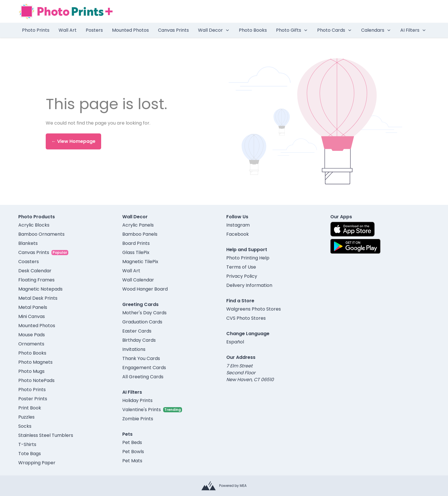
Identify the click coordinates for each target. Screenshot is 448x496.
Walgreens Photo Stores (254, 309)
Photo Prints (36, 30)
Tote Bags (30, 454)
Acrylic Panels (138, 225)
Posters (94, 30)
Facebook (238, 234)
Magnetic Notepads (40, 289)
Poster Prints (33, 399)
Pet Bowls (133, 452)
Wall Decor (214, 30)
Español (235, 342)
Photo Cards (335, 30)
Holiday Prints (137, 400)
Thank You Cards (141, 358)
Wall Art (68, 30)
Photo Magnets (35, 362)
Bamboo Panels (140, 234)
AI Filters (413, 30)
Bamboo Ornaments (41, 234)
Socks (25, 426)
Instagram (238, 225)
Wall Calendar (138, 280)
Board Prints (136, 243)
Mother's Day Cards (144, 313)
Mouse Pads (32, 335)
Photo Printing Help (248, 258)
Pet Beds (132, 442)
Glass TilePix (136, 252)
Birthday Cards (139, 340)
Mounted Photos (130, 30)
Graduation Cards (142, 322)
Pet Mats (132, 461)
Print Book (30, 408)
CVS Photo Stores (246, 318)
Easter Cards (137, 331)
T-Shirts (27, 444)
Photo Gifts (292, 30)
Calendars (376, 30)
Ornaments (31, 344)
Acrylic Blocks (34, 225)
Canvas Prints (173, 30)
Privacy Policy (242, 276)
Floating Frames (36, 280)
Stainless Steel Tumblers (46, 435)
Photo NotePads (36, 380)
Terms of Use (241, 267)
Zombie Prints (138, 419)
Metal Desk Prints (38, 298)
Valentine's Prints (142, 410)
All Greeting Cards (143, 377)
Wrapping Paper (37, 463)
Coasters (29, 262)
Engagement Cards (144, 368)
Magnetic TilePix (140, 262)
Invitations (134, 349)
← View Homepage (73, 141)
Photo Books (253, 30)
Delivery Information (249, 285)
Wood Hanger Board (145, 289)
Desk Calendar (35, 271)
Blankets (28, 243)
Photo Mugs (31, 371)
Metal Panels (33, 307)
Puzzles (26, 417)
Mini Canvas (32, 316)
